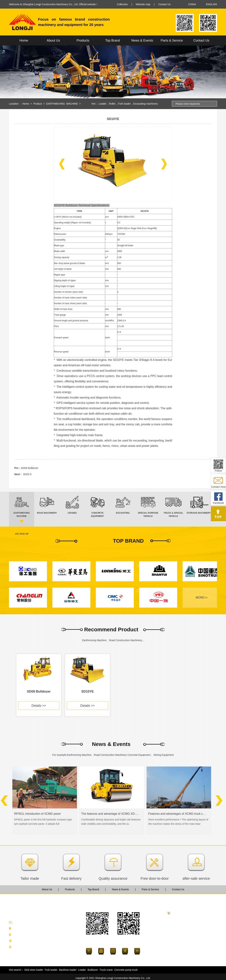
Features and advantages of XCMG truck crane (177, 814)
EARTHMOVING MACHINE (62, 104)
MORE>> (202, 598)
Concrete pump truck (126, 970)
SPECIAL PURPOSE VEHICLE (189, 948)
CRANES (177, 931)
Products (83, 40)
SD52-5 (27, 474)
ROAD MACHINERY (183, 925)
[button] (62, 164)
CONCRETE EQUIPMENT (187, 936)
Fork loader (124, 104)
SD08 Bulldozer (30, 468)
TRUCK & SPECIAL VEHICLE (189, 954)
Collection (122, 4)
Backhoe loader (68, 970)
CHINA (192, 4)
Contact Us (164, 4)
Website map (143, 4)
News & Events (142, 40)
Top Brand (112, 40)
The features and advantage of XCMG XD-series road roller (110, 814)
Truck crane (106, 970)
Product (38, 104)
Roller (112, 104)
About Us (53, 40)
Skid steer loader (34, 970)
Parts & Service (172, 40)
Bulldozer (93, 970)
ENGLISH (212, 4)
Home (24, 40)
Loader (103, 104)
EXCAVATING (180, 942)
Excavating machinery (146, 104)
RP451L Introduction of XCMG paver (37, 814)
